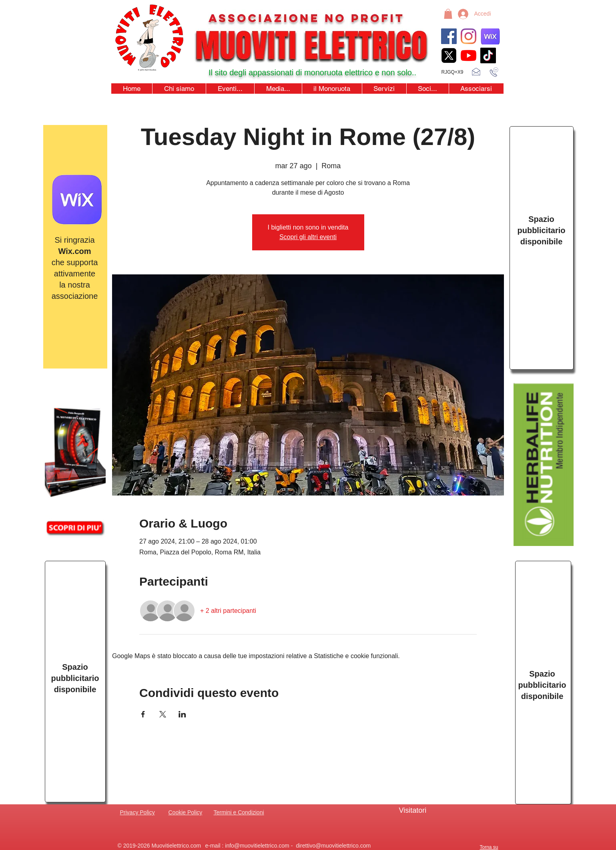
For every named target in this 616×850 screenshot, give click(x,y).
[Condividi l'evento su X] (163, 714)
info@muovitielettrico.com (257, 846)
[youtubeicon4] (469, 55)
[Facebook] (449, 36)
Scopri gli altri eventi (308, 237)
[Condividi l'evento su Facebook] (143, 714)
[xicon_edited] (449, 55)
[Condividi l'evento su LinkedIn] (182, 714)
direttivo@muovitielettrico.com (333, 846)
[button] (448, 14)
